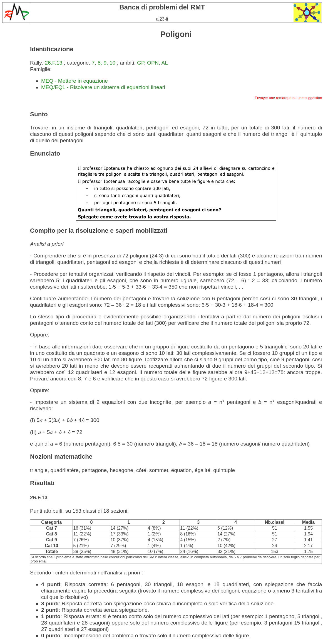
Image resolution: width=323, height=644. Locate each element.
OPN (153, 63)
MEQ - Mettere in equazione (74, 81)
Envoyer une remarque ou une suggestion (288, 98)
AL (164, 63)
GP (141, 63)
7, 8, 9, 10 (104, 63)
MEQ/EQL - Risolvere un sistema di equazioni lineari (103, 87)
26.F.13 (54, 63)
